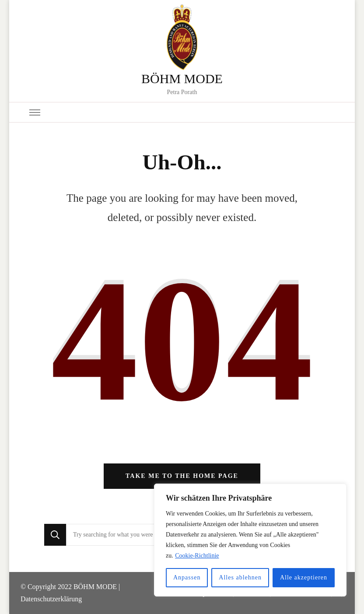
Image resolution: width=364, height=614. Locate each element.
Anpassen (187, 577)
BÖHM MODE (182, 79)
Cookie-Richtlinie (197, 556)
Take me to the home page (182, 476)
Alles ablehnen (240, 577)
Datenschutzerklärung (51, 599)
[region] (250, 540)
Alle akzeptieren (304, 577)
